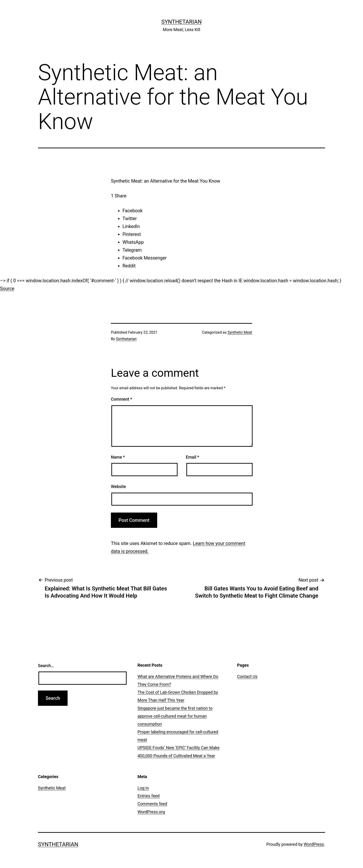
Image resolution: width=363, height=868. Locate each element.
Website (118, 486)
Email (192, 457)
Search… (46, 666)
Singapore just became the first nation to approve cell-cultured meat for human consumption (175, 716)
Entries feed (149, 796)
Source (7, 288)
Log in (143, 788)
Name (118, 457)
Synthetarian (181, 22)
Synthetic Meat (240, 332)
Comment (121, 399)
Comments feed (152, 804)
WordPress (314, 844)
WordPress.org (151, 812)
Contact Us (247, 676)
